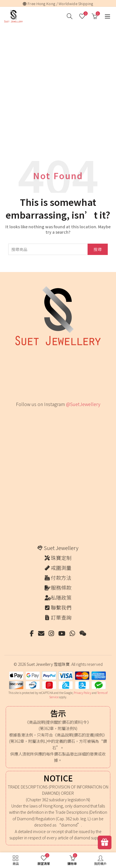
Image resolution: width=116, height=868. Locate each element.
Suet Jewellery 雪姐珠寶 (48, 664)
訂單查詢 (61, 617)
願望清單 (85, 14)
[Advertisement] (58, 86)
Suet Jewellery (61, 548)
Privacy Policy (82, 693)
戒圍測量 (61, 568)
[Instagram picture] (26, 424)
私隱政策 (61, 597)
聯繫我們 (61, 607)
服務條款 (61, 587)
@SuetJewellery (83, 404)
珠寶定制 (61, 558)
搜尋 (98, 249)
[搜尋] (70, 16)
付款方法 (61, 578)
